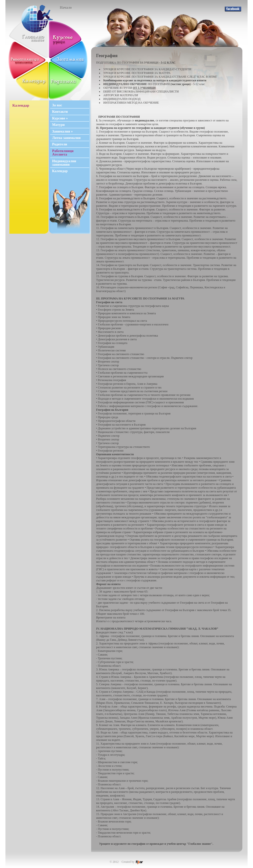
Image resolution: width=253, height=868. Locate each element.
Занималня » (62, 131)
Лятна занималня (66, 138)
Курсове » (60, 118)
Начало (66, 7)
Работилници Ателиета (63, 153)
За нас (57, 105)
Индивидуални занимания (64, 163)
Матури (58, 125)
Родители (60, 144)
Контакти (60, 112)
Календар (60, 171)
